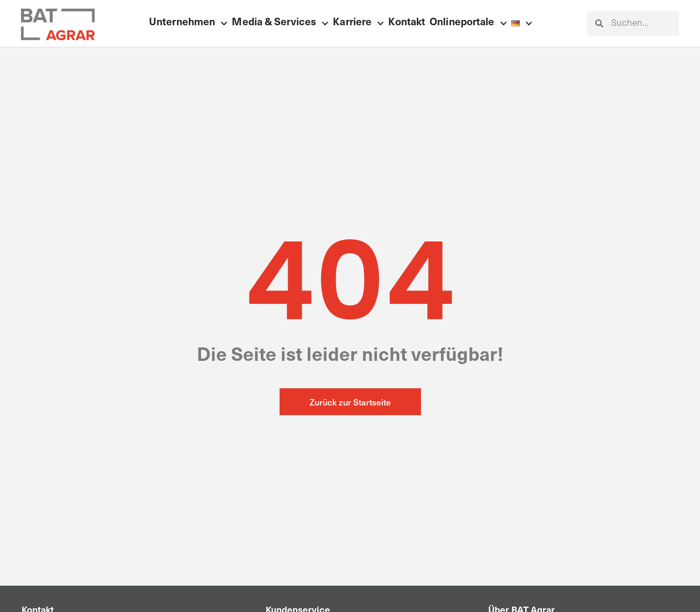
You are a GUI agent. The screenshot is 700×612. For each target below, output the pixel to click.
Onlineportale (468, 23)
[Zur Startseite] (58, 24)
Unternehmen (188, 23)
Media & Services (280, 23)
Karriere (358, 23)
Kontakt (407, 23)
